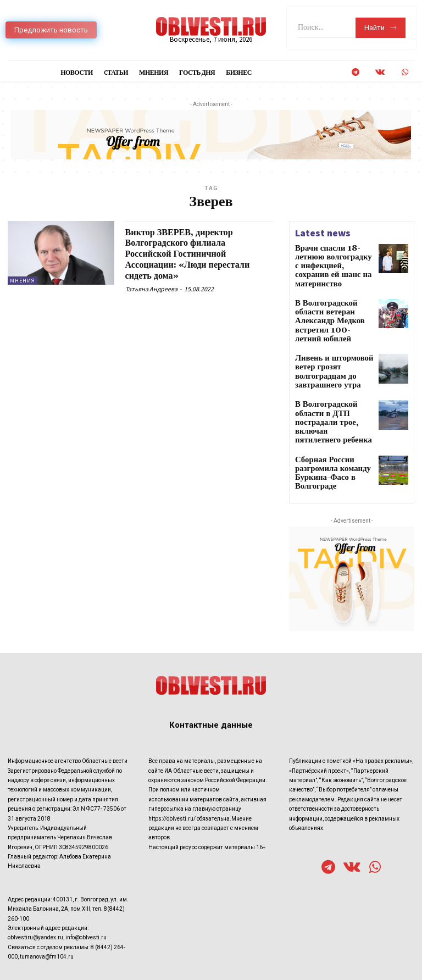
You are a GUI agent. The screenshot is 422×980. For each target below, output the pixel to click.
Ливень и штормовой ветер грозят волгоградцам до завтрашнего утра (327, 340)
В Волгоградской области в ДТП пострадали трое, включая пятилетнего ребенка (333, 381)
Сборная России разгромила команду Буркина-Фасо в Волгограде (326, 422)
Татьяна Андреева (151, 289)
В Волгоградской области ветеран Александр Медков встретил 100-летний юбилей (333, 300)
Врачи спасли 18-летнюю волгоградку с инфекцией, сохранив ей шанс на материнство (334, 260)
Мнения (23, 281)
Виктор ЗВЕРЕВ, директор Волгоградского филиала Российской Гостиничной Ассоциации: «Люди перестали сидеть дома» (195, 254)
